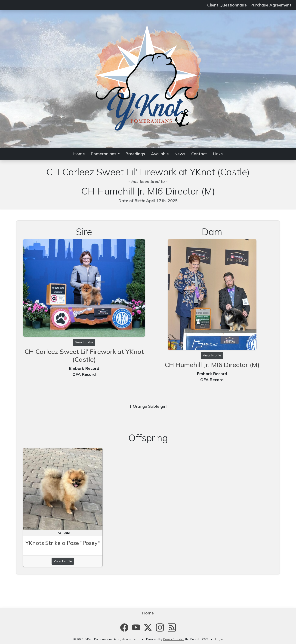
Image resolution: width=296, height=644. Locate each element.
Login (219, 639)
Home (79, 154)
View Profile (84, 342)
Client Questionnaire (227, 5)
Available (160, 154)
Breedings (135, 154)
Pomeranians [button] (104, 154)
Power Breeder (174, 639)
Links (218, 154)
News (180, 154)
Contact (199, 154)
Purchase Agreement (271, 5)
